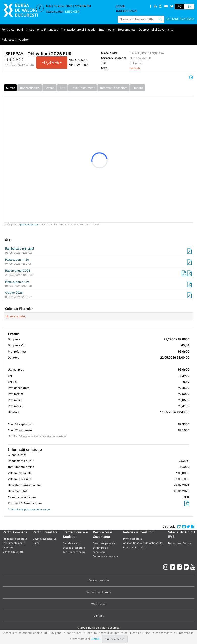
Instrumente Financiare (42, 29)
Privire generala (132, 539)
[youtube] (193, 567)
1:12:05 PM (83, 6)
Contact (99, 616)
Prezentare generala (15, 539)
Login (120, 6)
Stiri (63, 88)
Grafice (50, 88)
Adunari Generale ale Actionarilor (143, 543)
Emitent (138, 88)
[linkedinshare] (184, 526)
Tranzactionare (30, 88)
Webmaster (99, 604)
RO (179, 6)
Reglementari (127, 29)
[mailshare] (179, 526)
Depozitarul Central (180, 543)
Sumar (10, 88)
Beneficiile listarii (13, 552)
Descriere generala (104, 543)
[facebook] (180, 567)
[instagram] (167, 567)
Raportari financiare (135, 547)
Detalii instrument (83, 88)
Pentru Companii (13, 29)
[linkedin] (173, 567)
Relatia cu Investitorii (16, 40)
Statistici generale (74, 548)
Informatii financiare (114, 88)
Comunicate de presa (106, 556)
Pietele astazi (71, 543)
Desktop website (99, 580)
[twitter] (187, 567)
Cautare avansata (180, 19)
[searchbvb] (161, 19)
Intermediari (107, 29)
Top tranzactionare (74, 552)
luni (49, 6)
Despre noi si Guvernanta (156, 29)
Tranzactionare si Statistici (79, 29)
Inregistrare (127, 11)
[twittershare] (188, 526)
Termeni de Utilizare (99, 592)
